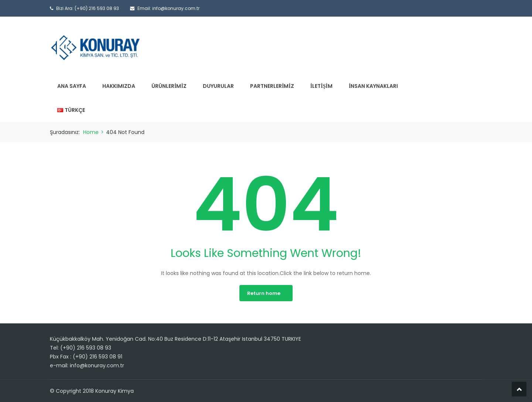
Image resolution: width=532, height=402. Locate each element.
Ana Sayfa (72, 86)
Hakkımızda (119, 86)
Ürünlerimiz (169, 86)
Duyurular (218, 86)
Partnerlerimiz (272, 86)
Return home (264, 293)
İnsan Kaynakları (373, 86)
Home (91, 132)
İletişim (321, 86)
